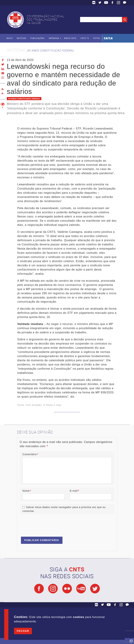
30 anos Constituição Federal (50, 50)
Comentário (30, 454)
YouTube (106, 3)
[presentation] (46, 524)
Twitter (100, 3)
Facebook (112, 3)
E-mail (75, 491)
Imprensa (54, 38)
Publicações (37, 38)
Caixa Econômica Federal (108, 38)
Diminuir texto (3, 93)
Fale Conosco (125, 3)
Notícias (21, 38)
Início (9, 38)
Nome (27, 491)
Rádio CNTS (70, 38)
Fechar (23, 631)
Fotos (97, 38)
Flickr (94, 3)
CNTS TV (85, 38)
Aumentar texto (3, 89)
